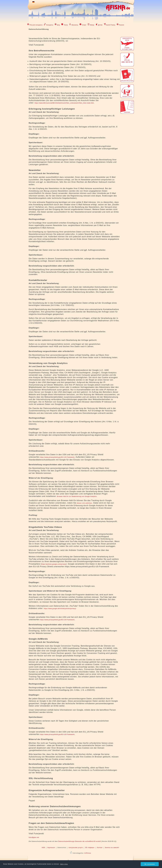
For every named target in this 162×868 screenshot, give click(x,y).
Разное (122, 25)
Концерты (50, 25)
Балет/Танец (111, 25)
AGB (43, 848)
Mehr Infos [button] (64, 864)
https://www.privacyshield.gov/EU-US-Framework (57, 457)
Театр (66, 25)
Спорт (84, 25)
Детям (100, 25)
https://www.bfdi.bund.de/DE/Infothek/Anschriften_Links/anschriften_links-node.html (64, 103)
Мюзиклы (75, 25)
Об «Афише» (90, 848)
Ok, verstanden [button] (150, 864)
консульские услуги (76, 848)
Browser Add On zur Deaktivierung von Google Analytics (77, 496)
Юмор (92, 25)
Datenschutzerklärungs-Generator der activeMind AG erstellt (79, 841)
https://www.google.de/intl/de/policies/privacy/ (60, 609)
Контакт (100, 848)
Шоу (59, 25)
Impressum (51, 848)
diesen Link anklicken (84, 503)
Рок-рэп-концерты (36, 25)
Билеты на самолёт (112, 848)
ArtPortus (88, 853)
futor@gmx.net (34, 837)
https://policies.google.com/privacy (54, 564)
